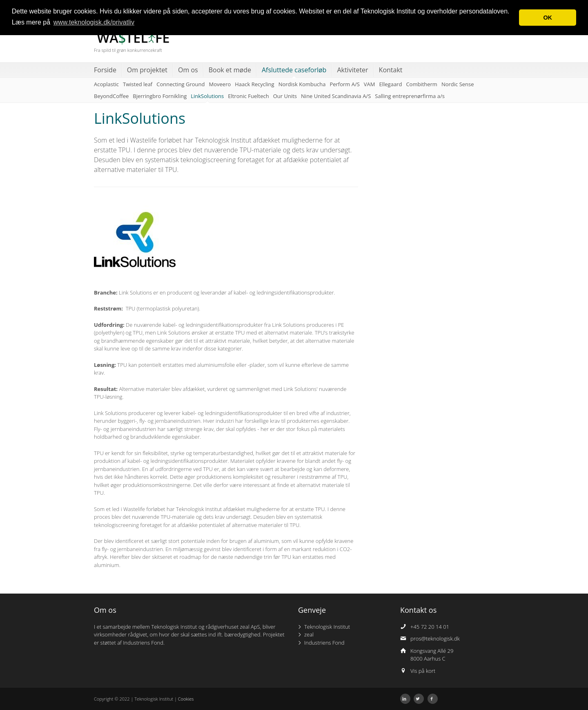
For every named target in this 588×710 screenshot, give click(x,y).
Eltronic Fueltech (248, 96)
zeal (309, 634)
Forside (105, 70)
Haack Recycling (254, 84)
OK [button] (548, 18)
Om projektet (147, 70)
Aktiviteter (352, 70)
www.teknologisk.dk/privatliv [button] (94, 22)
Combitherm (422, 84)
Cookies (186, 699)
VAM (370, 84)
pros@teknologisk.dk (435, 639)
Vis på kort (423, 671)
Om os (188, 70)
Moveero (220, 84)
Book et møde (230, 70)
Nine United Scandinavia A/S (336, 96)
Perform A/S (344, 84)
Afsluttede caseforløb (294, 70)
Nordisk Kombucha (302, 84)
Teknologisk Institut (327, 627)
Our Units (285, 96)
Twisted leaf (138, 84)
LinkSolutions (207, 96)
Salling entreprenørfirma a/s (410, 96)
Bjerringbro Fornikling (160, 96)
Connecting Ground (180, 84)
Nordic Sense (458, 84)
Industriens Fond (324, 643)
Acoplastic (106, 84)
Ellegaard (391, 84)
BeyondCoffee (111, 96)
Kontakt (391, 70)
